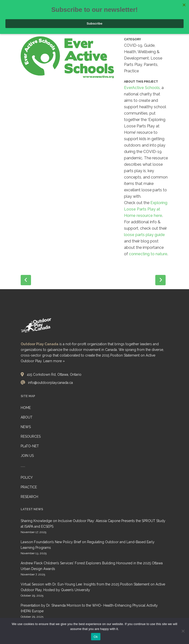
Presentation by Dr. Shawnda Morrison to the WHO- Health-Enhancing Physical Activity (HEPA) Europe (89, 608)
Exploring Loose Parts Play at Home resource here (146, 209)
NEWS (26, 427)
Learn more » (54, 361)
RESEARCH (29, 497)
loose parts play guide (144, 235)
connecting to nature (148, 254)
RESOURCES (31, 436)
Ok (96, 637)
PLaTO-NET (30, 446)
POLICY (27, 478)
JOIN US (27, 456)
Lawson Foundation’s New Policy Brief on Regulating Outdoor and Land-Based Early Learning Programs (88, 545)
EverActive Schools (142, 88)
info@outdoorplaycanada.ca (50, 383)
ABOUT (27, 417)
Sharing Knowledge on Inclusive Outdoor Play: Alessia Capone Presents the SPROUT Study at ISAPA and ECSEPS (93, 524)
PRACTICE (29, 487)
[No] (183, 631)
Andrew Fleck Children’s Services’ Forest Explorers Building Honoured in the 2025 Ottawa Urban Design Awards (92, 566)
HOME (26, 408)
